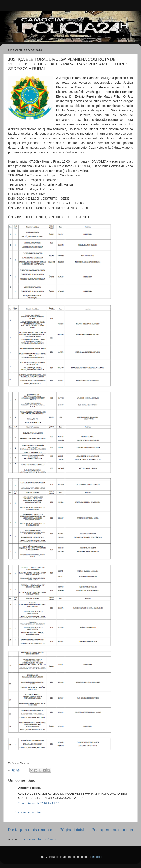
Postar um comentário (28, 812)
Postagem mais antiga (112, 830)
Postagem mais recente (30, 830)
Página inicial (72, 830)
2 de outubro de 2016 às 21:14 (39, 803)
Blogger (97, 857)
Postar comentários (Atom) (38, 839)
